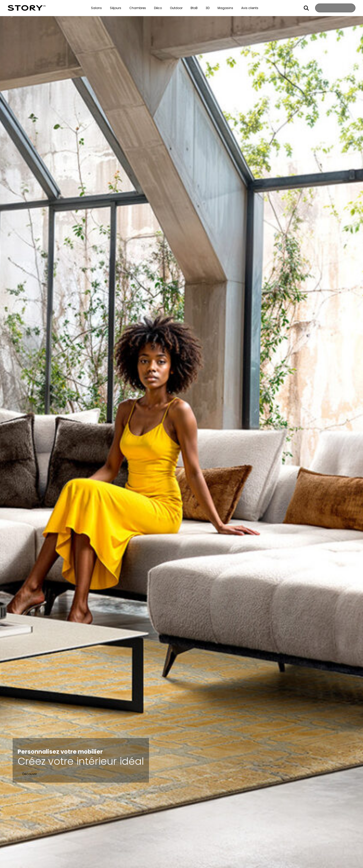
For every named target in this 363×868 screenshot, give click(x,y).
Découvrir (30, 774)
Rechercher (304, 8)
